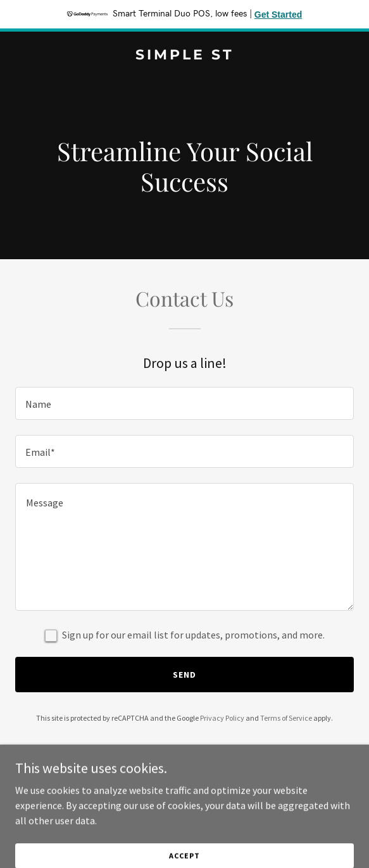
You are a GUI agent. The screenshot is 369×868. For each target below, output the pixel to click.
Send (184, 675)
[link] (184, 56)
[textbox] (184, 403)
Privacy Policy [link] (222, 718)
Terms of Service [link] (286, 718)
